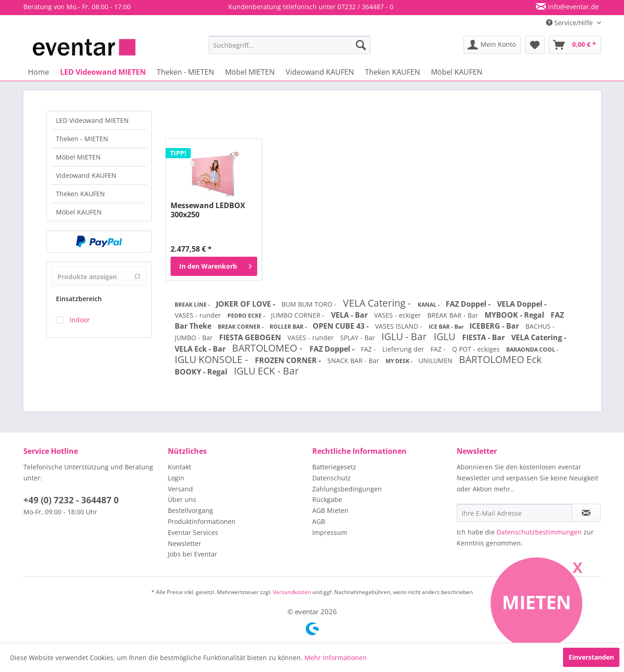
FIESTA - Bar (484, 337)
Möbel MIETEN (78, 157)
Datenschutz (331, 478)
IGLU (446, 336)
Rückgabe (327, 499)
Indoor (80, 320)
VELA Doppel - (522, 304)
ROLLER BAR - (289, 327)
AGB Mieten (330, 510)
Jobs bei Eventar (193, 554)
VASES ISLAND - (400, 326)
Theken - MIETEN (82, 139)
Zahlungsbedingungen (347, 489)
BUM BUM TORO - (310, 304)
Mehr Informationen (336, 658)
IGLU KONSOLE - (213, 359)
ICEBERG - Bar (495, 326)
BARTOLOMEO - (268, 348)
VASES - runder (199, 315)
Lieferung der (404, 349)
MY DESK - (400, 361)
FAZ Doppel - (469, 304)
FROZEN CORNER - (289, 360)
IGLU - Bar (405, 336)
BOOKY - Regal (202, 372)
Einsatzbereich (79, 299)
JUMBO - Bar (195, 338)
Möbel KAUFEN (79, 212)
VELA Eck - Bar (201, 349)
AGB (319, 521)
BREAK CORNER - (241, 327)
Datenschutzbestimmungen (539, 532)
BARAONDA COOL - (532, 350)
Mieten (537, 602)
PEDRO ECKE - (247, 316)
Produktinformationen (202, 521)
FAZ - (369, 349)
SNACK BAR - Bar (354, 361)
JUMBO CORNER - (299, 315)
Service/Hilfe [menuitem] (570, 23)
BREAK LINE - (193, 305)
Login (176, 478)
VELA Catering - (378, 303)
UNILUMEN (436, 361)
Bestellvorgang (191, 510)
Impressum (330, 532)
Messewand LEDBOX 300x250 (208, 210)
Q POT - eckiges (477, 349)
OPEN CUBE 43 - (342, 326)
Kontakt (179, 467)
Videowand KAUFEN (86, 175)
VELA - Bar (350, 315)
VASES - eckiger (398, 315)
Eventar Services (193, 532)
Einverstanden (591, 657)
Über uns (182, 499)
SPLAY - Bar (359, 338)
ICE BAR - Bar (447, 327)
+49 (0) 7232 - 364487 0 (71, 500)
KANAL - (429, 305)
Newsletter (185, 543)
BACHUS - (540, 326)
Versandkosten (292, 592)
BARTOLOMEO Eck (500, 359)
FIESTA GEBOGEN (251, 337)
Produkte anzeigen (99, 277)
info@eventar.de (572, 7)
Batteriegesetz (334, 467)
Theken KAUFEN (80, 194)
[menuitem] (290, 45)
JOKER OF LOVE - (246, 304)
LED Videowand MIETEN (92, 120)
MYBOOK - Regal (515, 315)
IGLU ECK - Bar (266, 371)
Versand (180, 489)
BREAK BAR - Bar (454, 315)
